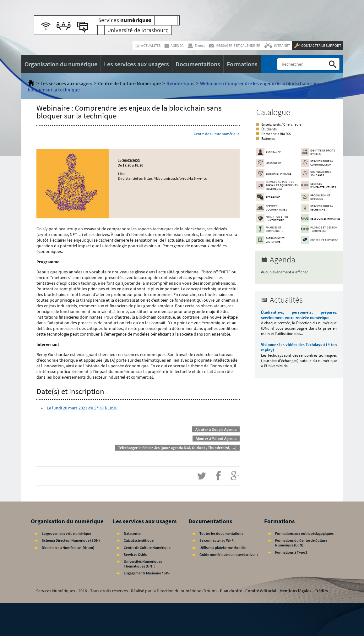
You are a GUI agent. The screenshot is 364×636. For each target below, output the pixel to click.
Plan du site (231, 591)
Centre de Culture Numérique (129, 83)
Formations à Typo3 (291, 552)
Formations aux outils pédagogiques (304, 533)
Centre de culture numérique (217, 134)
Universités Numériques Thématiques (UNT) (143, 564)
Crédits (321, 591)
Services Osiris (135, 554)
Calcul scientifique (139, 540)
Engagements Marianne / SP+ (147, 573)
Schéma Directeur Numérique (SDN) (71, 540)
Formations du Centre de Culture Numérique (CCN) (301, 543)
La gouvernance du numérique (66, 533)
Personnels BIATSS (276, 134)
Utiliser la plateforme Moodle (223, 548)
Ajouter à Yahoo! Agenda (216, 439)
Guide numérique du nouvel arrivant (229, 554)
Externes (268, 138)
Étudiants (269, 129)
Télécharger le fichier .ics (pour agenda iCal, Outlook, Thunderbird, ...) (177, 448)
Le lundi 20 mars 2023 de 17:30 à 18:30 (82, 408)
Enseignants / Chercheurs (281, 124)
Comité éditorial (261, 591)
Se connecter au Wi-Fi (217, 540)
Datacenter (133, 533)
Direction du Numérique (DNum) (68, 548)
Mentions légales (295, 591)
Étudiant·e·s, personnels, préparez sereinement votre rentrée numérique (299, 315)
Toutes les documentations (221, 533)
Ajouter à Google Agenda (216, 429)
